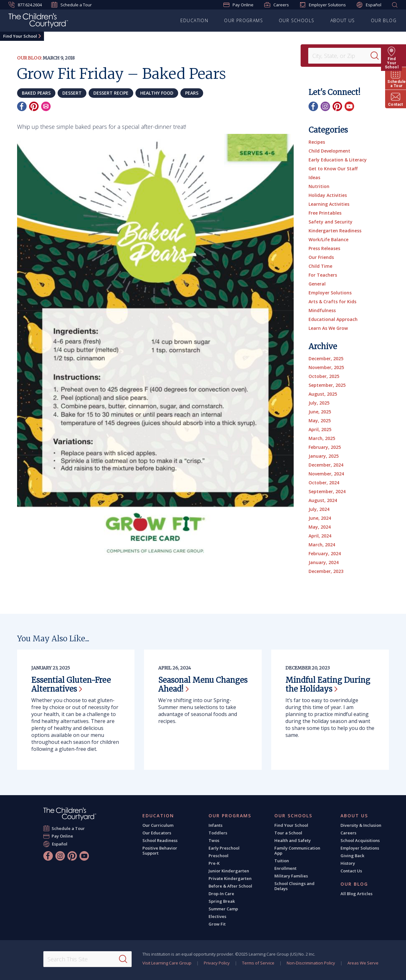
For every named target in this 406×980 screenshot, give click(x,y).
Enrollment (285, 868)
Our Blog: (29, 58)
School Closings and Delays (294, 886)
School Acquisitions (360, 840)
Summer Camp (223, 909)
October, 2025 (324, 376)
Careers (277, 5)
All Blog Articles (356, 894)
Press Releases (324, 248)
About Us (343, 20)
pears (192, 93)
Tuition (282, 861)
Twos (214, 840)
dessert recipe (111, 93)
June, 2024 (320, 518)
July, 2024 (319, 509)
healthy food (157, 93)
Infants (215, 825)
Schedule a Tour (72, 5)
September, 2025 (327, 385)
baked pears (36, 93)
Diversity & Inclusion (361, 825)
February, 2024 (325, 553)
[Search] (379, 56)
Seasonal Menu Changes (203, 685)
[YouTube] (349, 106)
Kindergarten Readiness (335, 231)
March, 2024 (322, 545)
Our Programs (244, 20)
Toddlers (218, 833)
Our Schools (297, 20)
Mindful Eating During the (328, 685)
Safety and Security (331, 222)
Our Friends (321, 257)
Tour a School (288, 833)
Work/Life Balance (328, 239)
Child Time (320, 266)
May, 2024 (320, 527)
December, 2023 (326, 571)
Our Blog (384, 20)
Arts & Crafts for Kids (332, 302)
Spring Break (222, 901)
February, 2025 (325, 447)
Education (194, 20)
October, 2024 (324, 483)
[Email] (46, 106)
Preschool (219, 856)
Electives (217, 916)
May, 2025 (320, 421)
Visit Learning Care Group (167, 963)
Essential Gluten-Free (71, 685)
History (348, 863)
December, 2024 (326, 465)
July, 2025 (319, 403)
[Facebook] (22, 106)
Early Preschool (224, 848)
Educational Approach (333, 319)
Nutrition (319, 186)
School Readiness (160, 840)
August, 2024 (323, 500)
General (317, 284)
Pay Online (238, 5)
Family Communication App (297, 851)
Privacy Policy (217, 963)
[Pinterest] (34, 106)
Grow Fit (217, 924)
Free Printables (325, 213)
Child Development (329, 151)
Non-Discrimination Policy (311, 963)
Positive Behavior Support (160, 851)
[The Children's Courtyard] (38, 22)
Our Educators (157, 833)
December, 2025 (326, 358)
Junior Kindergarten (229, 871)
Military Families (291, 876)
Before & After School (230, 886)
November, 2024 (326, 474)
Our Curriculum (158, 825)
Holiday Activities (328, 195)
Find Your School (20, 36)
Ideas (314, 177)
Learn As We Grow (328, 328)
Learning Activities (329, 204)
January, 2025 (324, 456)
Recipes (317, 142)
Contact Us (351, 871)
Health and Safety (293, 840)
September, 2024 (327, 491)
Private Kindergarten (230, 878)
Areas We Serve (363, 963)
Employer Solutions (323, 5)
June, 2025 (320, 412)
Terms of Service (258, 963)
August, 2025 (323, 394)
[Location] (341, 56)
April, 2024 (320, 536)
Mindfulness (322, 310)
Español (369, 5)
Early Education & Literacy (338, 160)
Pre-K (214, 863)
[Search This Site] (87, 959)
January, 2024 (324, 562)
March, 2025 (322, 438)
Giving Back (352, 856)
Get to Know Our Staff (333, 169)
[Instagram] (325, 106)
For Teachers (323, 275)
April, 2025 (320, 429)
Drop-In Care (221, 894)
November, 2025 (326, 367)
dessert (72, 93)
